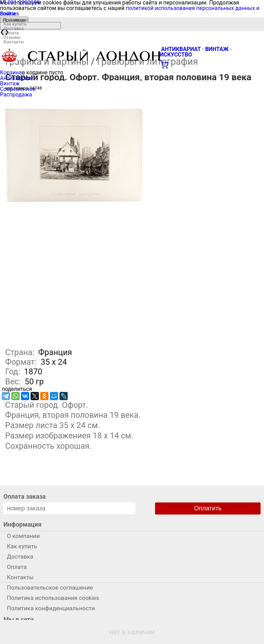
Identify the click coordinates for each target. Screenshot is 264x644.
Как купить (15, 24)
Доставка (14, 28)
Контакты (14, 42)
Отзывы (12, 37)
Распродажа (16, 95)
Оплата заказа (25, 496)
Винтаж (10, 84)
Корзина (11, 72)
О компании (16, 19)
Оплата (11, 33)
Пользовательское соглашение (50, 588)
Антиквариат (17, 78)
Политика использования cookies (53, 598)
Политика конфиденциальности (51, 608)
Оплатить (208, 508)
